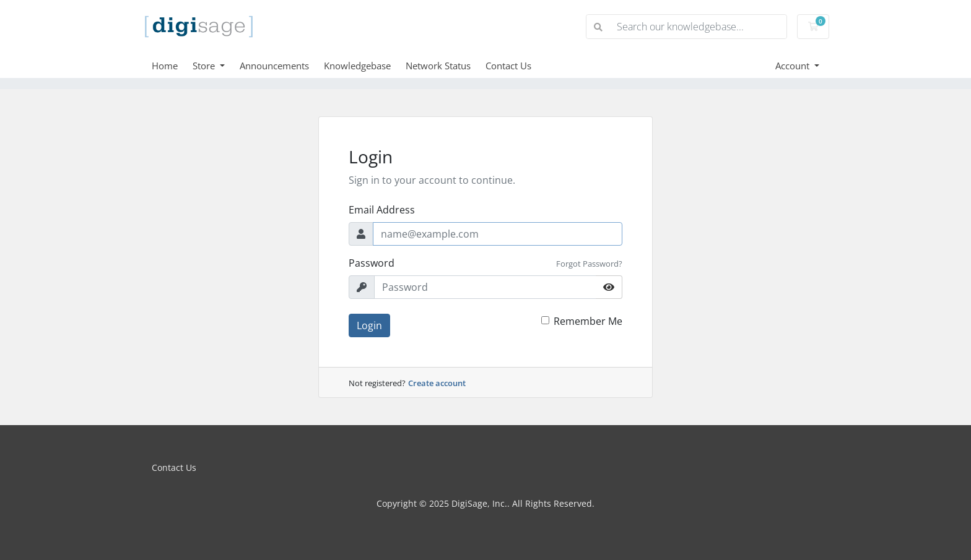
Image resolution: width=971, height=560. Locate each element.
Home (165, 66)
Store (205, 66)
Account (794, 66)
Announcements (274, 66)
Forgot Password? (589, 264)
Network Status (438, 66)
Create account (437, 383)
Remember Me (588, 321)
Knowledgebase (357, 66)
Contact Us (508, 66)
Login (369, 325)
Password (372, 263)
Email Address (382, 210)
